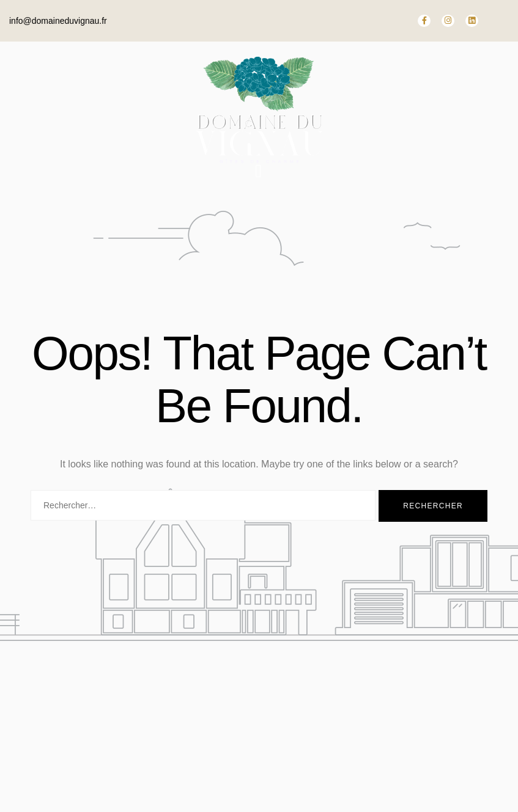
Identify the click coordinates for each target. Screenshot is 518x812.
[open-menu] (259, 171)
